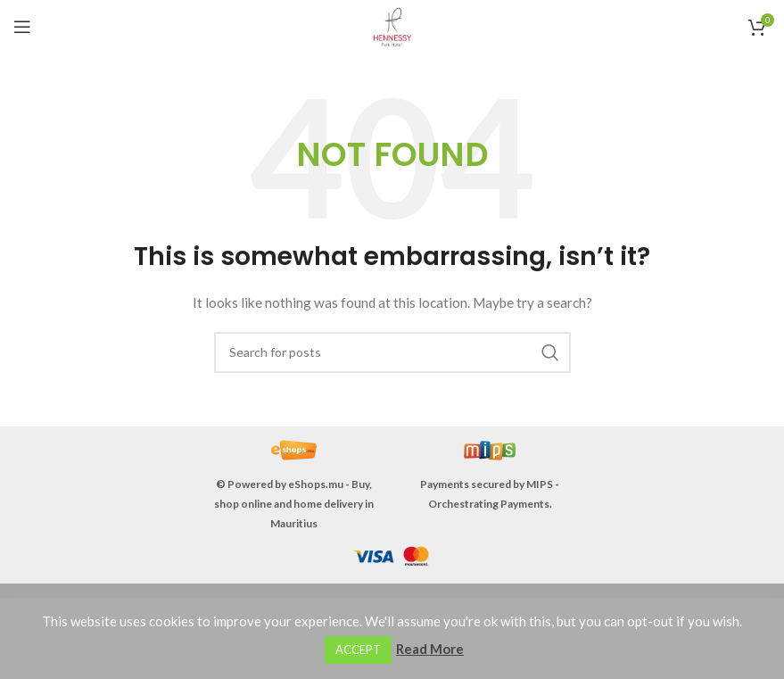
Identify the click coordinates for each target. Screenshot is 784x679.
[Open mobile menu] (22, 27)
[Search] (392, 352)
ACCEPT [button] (358, 650)
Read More (430, 649)
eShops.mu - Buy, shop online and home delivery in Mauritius (294, 504)
